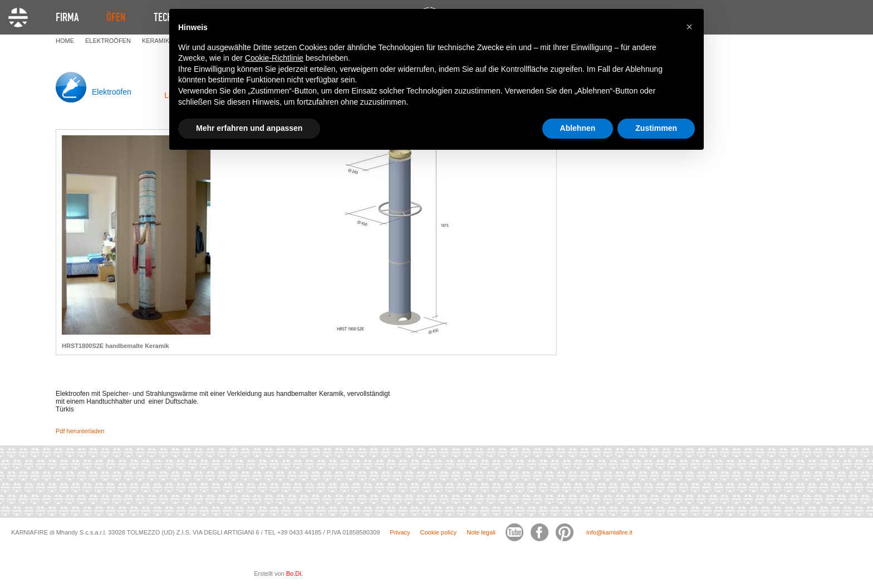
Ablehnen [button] (578, 128)
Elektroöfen (112, 92)
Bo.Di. (295, 574)
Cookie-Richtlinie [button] (274, 58)
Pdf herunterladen (80, 431)
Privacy (400, 532)
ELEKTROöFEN (108, 41)
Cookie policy (438, 532)
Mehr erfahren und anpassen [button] (249, 128)
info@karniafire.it (609, 532)
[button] (689, 27)
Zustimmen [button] (656, 128)
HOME (65, 41)
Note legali (481, 532)
